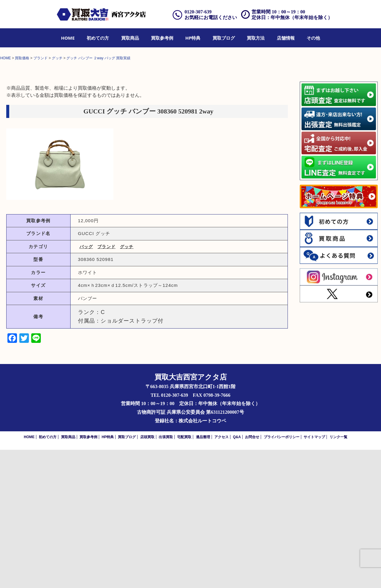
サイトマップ (314, 575)
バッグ (86, 385)
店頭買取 (147, 575)
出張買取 (166, 575)
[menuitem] (68, 38)
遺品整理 (203, 575)
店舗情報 (286, 38)
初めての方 (98, 38)
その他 (313, 38)
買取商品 (130, 38)
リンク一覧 (338, 575)
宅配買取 (184, 575)
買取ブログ (224, 38)
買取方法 (256, 38)
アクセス (221, 575)
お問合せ (252, 575)
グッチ (127, 385)
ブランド (106, 385)
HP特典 (193, 38)
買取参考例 (162, 38)
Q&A (237, 575)
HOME (68, 38)
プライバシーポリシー (282, 575)
